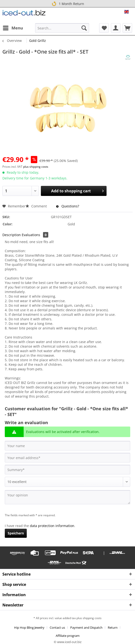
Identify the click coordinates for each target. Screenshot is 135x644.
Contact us (57, 627)
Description (12, 235)
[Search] (84, 28)
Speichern (16, 533)
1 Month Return (67, 4)
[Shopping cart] (127, 28)
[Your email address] (67, 458)
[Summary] (67, 470)
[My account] (116, 28)
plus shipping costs (36, 167)
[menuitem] (13, 28)
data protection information (52, 526)
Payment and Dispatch (86, 627)
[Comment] (67, 482)
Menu (13, 27)
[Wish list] (104, 28)
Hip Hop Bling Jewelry (29, 627)
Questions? (68, 206)
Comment (37, 206)
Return (113, 627)
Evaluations (35, 235)
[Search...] (62, 28)
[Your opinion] (67, 497)
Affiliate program (68, 636)
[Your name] (67, 446)
